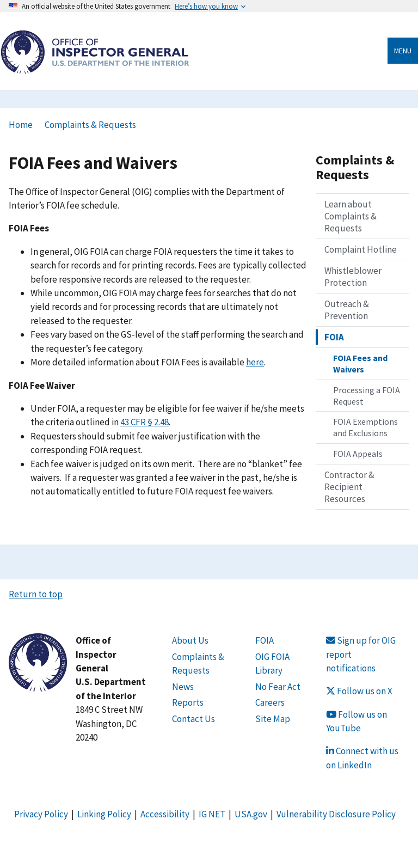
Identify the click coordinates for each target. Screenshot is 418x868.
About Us (190, 640)
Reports (188, 702)
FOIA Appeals (358, 454)
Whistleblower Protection (353, 277)
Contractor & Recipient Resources (349, 487)
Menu (403, 51)
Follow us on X (359, 691)
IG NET (212, 814)
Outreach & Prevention (347, 310)
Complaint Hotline (361, 249)
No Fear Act (278, 687)
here (255, 362)
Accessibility (165, 814)
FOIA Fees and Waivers (360, 363)
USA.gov (251, 814)
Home (21, 125)
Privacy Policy (41, 814)
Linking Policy (104, 814)
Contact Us (193, 719)
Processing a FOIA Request (367, 396)
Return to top (36, 594)
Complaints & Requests (90, 125)
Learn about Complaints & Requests (351, 216)
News (183, 687)
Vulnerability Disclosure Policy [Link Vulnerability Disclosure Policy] (336, 814)
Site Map (273, 719)
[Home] (95, 68)
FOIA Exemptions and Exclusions (365, 427)
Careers (270, 702)
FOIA (334, 337)
